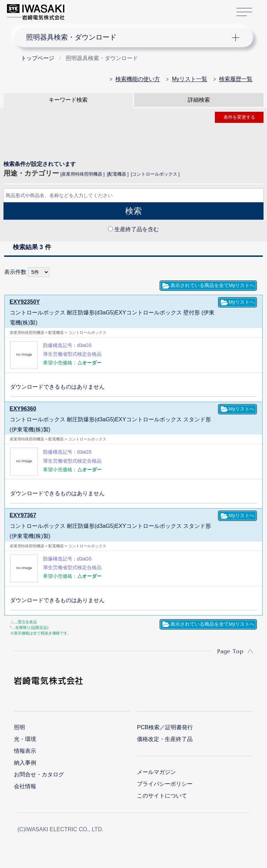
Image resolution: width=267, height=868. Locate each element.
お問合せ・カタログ (39, 774)
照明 (19, 727)
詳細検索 (199, 100)
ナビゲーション (128, 37)
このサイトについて (162, 796)
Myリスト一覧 (189, 79)
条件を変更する (239, 117)
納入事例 (25, 763)
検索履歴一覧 (236, 79)
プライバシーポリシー (165, 784)
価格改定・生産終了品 (165, 739)
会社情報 (25, 786)
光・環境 (25, 739)
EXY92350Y (25, 302)
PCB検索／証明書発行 (165, 727)
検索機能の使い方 (138, 79)
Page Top (230, 651)
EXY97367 (23, 515)
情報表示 (25, 751)
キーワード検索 (68, 100)
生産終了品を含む (137, 229)
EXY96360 (23, 409)
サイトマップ (244, 12)
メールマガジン (156, 772)
